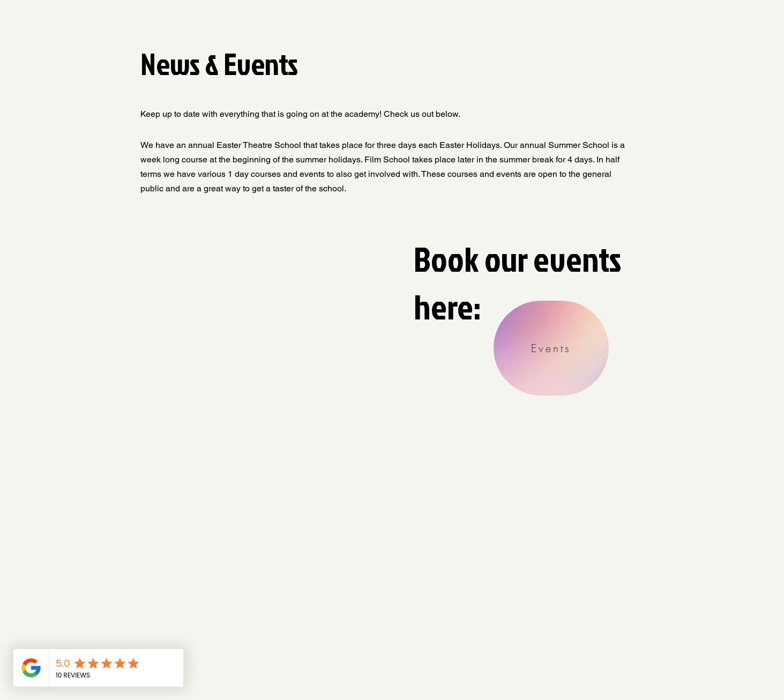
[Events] (551, 348)
